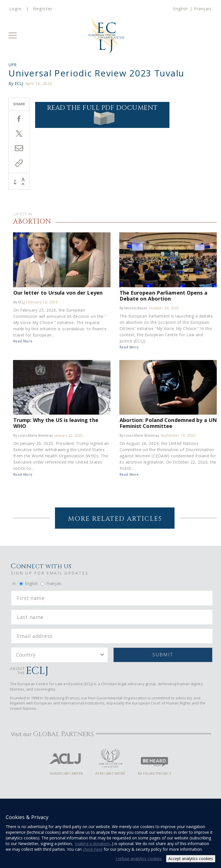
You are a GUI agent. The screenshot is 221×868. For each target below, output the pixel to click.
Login (15, 8)
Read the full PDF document (102, 114)
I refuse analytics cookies (139, 859)
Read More (23, 341)
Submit (163, 655)
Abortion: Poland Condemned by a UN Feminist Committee (168, 423)
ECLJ (19, 83)
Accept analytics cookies (191, 859)
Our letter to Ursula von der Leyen (58, 292)
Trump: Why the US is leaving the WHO (56, 423)
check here (93, 849)
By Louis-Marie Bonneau (33, 435)
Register (43, 8)
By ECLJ (19, 302)
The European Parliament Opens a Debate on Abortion (163, 295)
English (180, 9)
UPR (13, 65)
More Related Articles (115, 519)
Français (203, 9)
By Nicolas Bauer (133, 308)
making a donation (92, 844)
